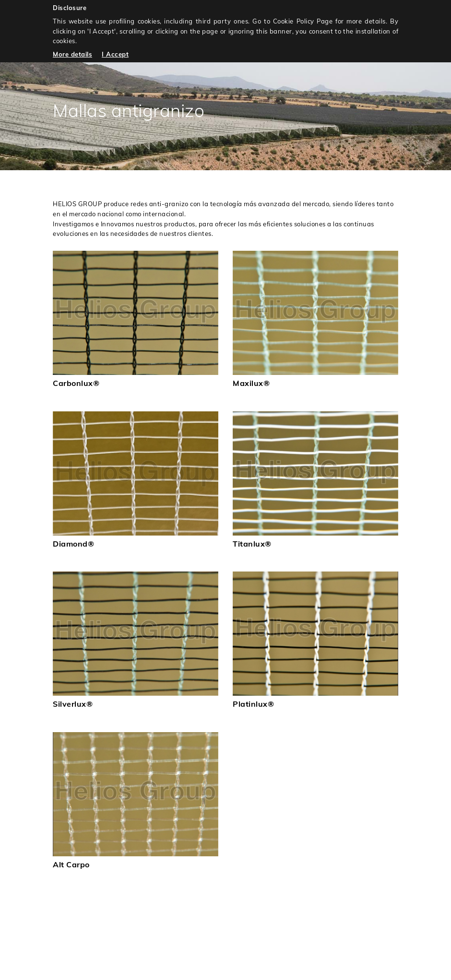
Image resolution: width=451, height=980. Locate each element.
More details (72, 54)
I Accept (115, 54)
